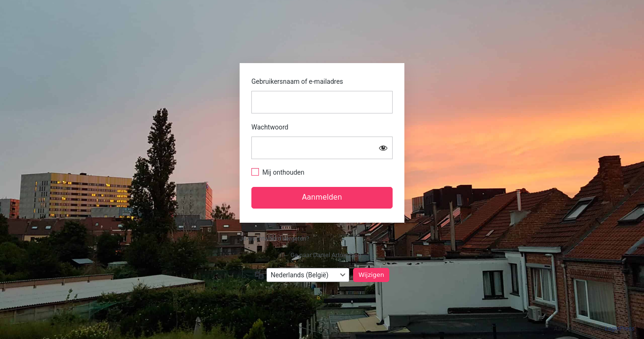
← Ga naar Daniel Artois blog (322, 255)
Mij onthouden (283, 172)
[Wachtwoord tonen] (383, 148)
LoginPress (620, 328)
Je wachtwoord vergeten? (274, 238)
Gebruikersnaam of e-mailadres (297, 81)
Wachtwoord (270, 127)
